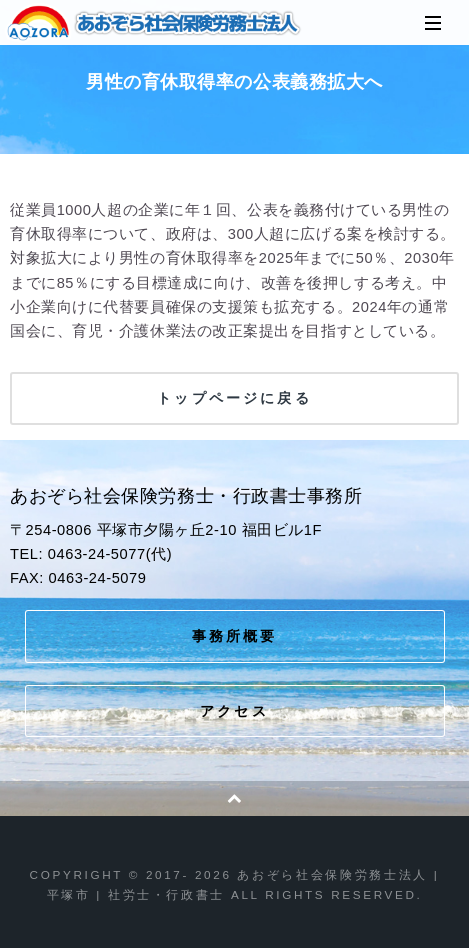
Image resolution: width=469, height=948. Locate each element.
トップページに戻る (234, 398)
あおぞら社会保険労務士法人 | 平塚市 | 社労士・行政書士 (155, 23)
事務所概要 (235, 636)
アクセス (234, 711)
